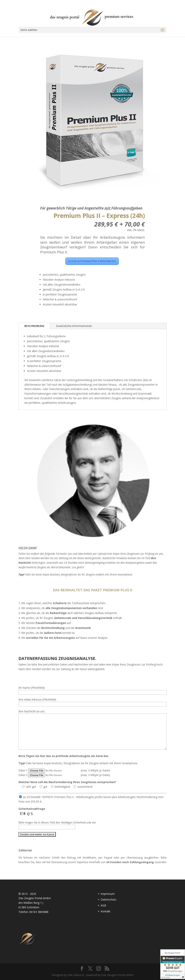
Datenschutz (108, 899)
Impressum (108, 894)
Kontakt (106, 911)
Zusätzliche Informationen (74, 326)
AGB (103, 905)
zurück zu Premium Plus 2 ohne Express (92, 261)
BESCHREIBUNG (34, 326)
